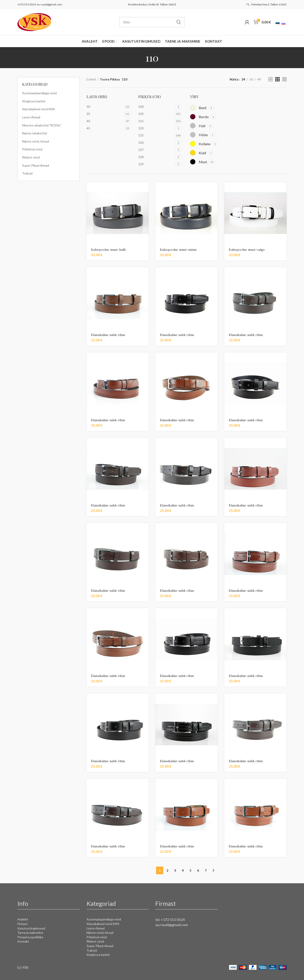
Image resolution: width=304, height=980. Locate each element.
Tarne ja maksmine (30, 933)
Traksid (27, 173)
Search (179, 22)
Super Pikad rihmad (36, 165)
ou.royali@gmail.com (49, 4)
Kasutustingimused (31, 928)
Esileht (91, 79)
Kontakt (23, 941)
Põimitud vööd (32, 149)
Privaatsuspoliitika (30, 937)
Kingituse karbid (34, 101)
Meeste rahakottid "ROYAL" (42, 125)
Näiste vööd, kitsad (36, 141)
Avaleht (23, 919)
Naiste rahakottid (34, 133)
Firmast (23, 924)
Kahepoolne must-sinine (178, 250)
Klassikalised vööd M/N (38, 109)
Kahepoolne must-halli (108, 250)
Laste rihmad (31, 117)
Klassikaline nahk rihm (108, 335)
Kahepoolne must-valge (247, 250)
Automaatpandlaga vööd (39, 93)
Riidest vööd (31, 157)
